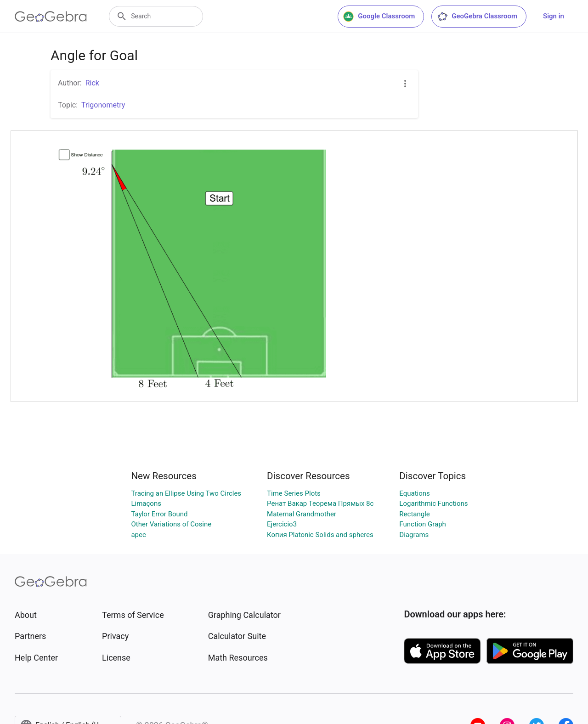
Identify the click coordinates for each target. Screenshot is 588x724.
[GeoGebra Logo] (51, 17)
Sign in (554, 16)
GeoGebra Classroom (477, 17)
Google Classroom (379, 17)
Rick (92, 83)
